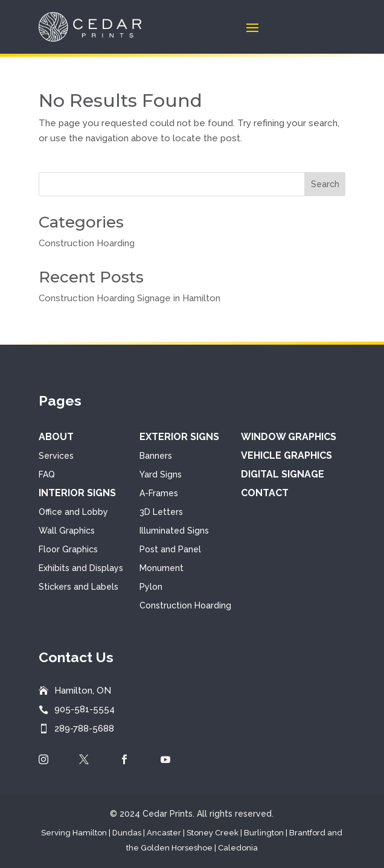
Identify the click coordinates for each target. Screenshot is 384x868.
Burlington (264, 833)
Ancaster (164, 833)
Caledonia (238, 848)
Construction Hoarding (87, 243)
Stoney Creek (213, 833)
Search (325, 184)
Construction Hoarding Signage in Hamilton (130, 298)
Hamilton (90, 833)
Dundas (127, 833)
